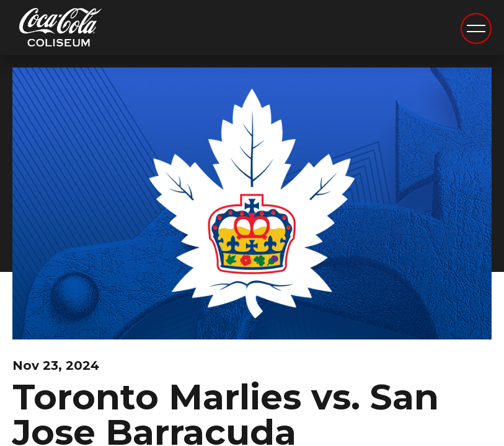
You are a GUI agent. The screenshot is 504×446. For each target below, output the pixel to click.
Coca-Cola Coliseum (60, 29)
